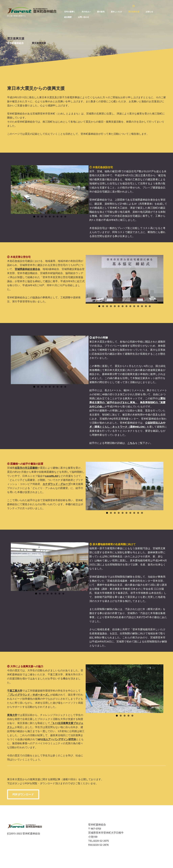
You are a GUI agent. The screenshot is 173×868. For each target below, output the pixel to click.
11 (138, 306)
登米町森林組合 (15, 43)
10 (134, 306)
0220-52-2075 (101, 841)
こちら (131, 443)
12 (142, 306)
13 (146, 306)
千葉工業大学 (15, 691)
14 (150, 306)
